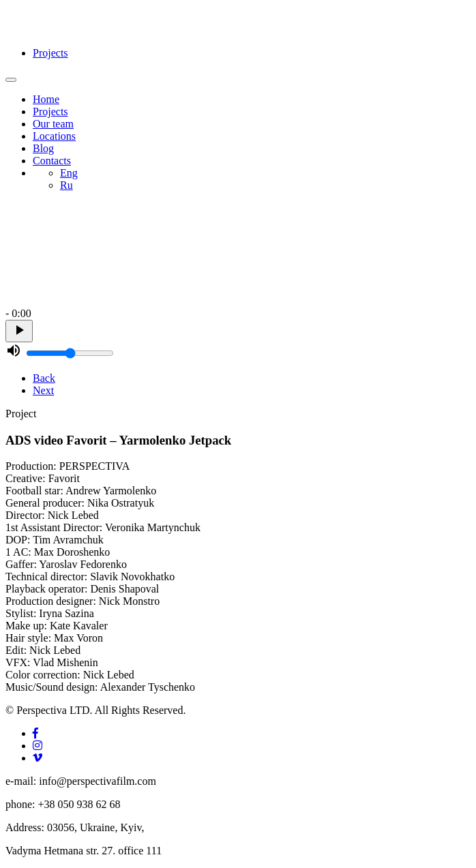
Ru (66, 185)
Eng (69, 173)
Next (43, 390)
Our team (53, 124)
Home (46, 99)
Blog (43, 148)
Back (44, 378)
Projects (50, 53)
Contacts (52, 161)
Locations (54, 136)
